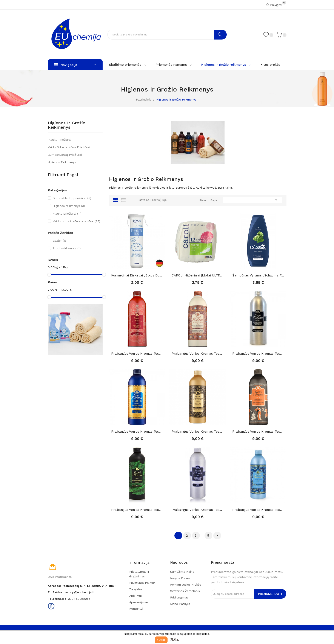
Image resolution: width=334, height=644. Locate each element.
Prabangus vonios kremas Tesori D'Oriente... (198, 354)
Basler (59, 241)
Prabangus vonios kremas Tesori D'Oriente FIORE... (137, 354)
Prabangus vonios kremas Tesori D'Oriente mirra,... (198, 510)
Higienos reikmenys (62, 162)
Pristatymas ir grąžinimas (139, 574)
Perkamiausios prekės (186, 584)
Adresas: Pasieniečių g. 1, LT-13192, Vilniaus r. (83, 586)
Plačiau (175, 640)
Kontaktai (136, 609)
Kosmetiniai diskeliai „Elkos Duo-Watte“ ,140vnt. (137, 275)
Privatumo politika (142, 583)
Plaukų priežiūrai (59, 140)
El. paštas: (55, 592)
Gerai (161, 640)
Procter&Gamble (67, 248)
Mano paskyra (180, 604)
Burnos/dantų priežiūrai (65, 155)
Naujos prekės (180, 578)
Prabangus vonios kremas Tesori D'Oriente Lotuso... (258, 432)
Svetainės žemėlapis (185, 591)
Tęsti (217, 536)
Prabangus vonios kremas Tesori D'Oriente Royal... (198, 432)
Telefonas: (56, 599)
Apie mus (136, 596)
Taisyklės (136, 589)
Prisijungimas (179, 597)
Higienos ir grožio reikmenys (67, 125)
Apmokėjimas (139, 602)
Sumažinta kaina (182, 572)
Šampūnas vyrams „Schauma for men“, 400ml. (258, 275)
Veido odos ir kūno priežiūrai (69, 147)
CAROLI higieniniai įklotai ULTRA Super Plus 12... (198, 275)
